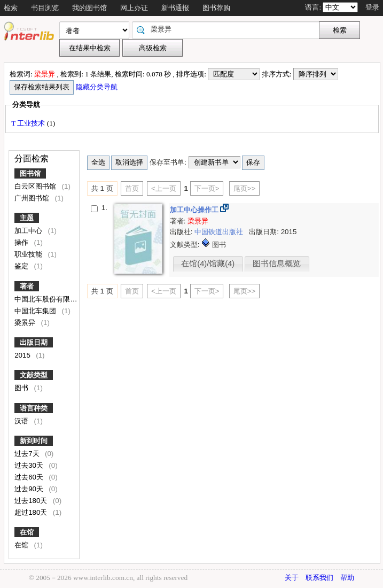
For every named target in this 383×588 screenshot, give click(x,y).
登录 (372, 7)
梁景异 (26, 323)
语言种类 (34, 408)
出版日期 (34, 342)
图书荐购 (216, 8)
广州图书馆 (33, 198)
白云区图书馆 (36, 186)
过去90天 (30, 489)
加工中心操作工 (195, 210)
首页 (132, 188)
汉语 (22, 421)
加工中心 (29, 231)
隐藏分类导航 (97, 87)
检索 (11, 8)
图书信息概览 (277, 264)
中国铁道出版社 (220, 232)
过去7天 (28, 454)
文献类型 (34, 375)
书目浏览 (45, 8)
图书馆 (30, 173)
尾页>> (245, 188)
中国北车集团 (36, 311)
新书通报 (175, 8)
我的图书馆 (89, 8)
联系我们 (319, 578)
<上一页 (164, 188)
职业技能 (29, 254)
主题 (27, 218)
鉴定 (22, 266)
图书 (22, 388)
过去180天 (32, 501)
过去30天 (30, 465)
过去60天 (30, 477)
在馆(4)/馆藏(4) (208, 264)
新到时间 (34, 441)
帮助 (347, 578)
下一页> (207, 188)
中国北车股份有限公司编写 (57, 299)
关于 (292, 578)
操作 (22, 242)
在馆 (27, 532)
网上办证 (134, 8)
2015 (23, 355)
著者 (27, 286)
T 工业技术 (29, 123)
